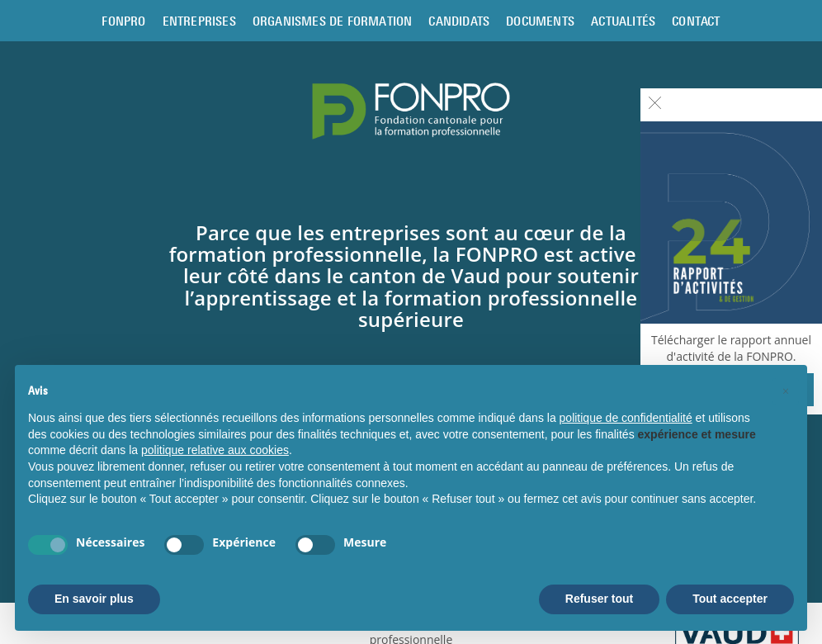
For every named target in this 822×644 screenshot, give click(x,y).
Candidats (459, 21)
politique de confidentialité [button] (626, 418)
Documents (540, 21)
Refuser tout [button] (599, 599)
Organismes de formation (333, 21)
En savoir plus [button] (94, 599)
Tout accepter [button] (730, 599)
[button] (786, 391)
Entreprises (199, 21)
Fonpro (123, 21)
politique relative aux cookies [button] (215, 450)
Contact (696, 21)
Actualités (623, 21)
